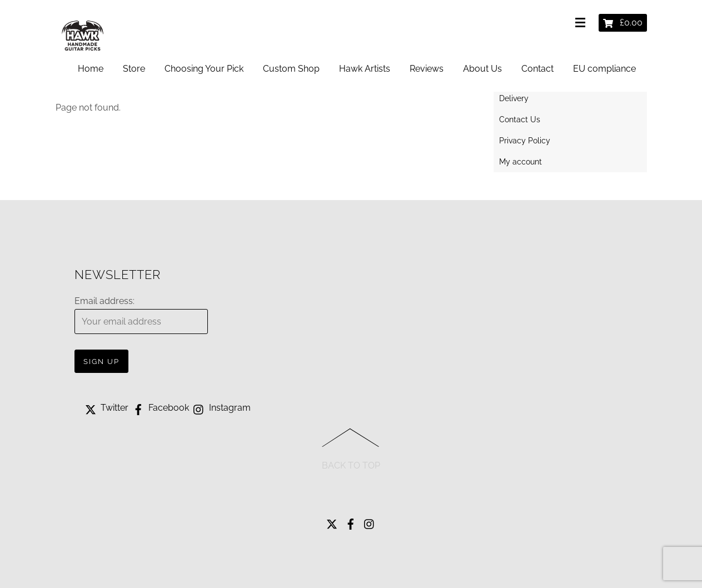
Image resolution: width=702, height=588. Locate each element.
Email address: (104, 301)
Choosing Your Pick (204, 69)
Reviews (427, 69)
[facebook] (351, 521)
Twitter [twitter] (106, 408)
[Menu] (582, 23)
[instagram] (370, 521)
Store (134, 69)
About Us (482, 69)
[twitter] (332, 521)
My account (521, 162)
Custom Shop (291, 69)
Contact (537, 69)
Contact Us (520, 119)
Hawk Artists (365, 69)
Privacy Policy (525, 141)
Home (91, 69)
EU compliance (604, 69)
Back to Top (351, 465)
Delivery (514, 98)
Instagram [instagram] (221, 408)
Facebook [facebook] (160, 408)
